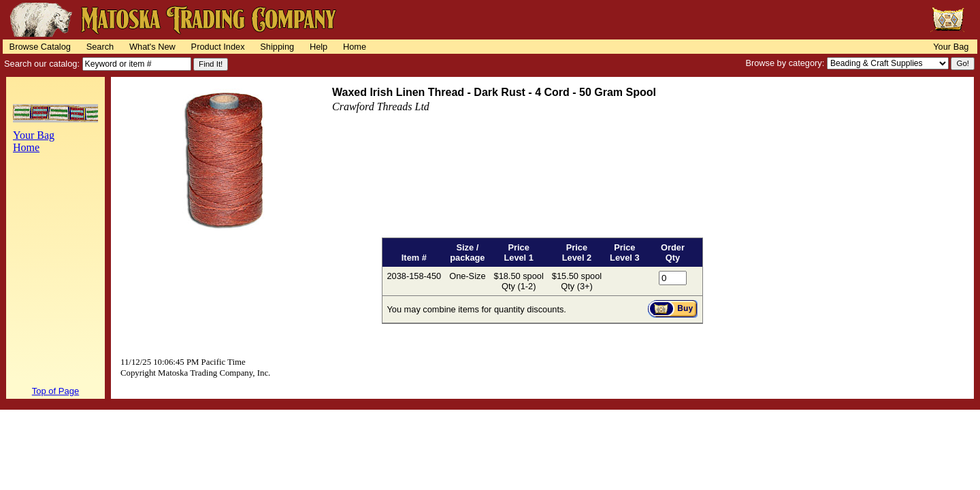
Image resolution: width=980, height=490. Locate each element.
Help (318, 47)
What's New (152, 47)
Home (355, 47)
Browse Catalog (40, 47)
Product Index (218, 47)
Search (100, 47)
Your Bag (951, 47)
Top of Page (55, 391)
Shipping (277, 47)
